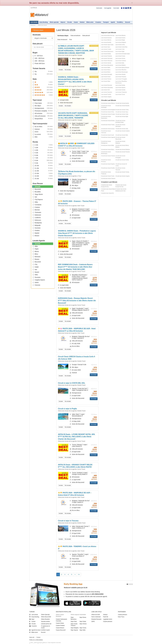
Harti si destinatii (96, 613)
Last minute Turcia (120, 94)
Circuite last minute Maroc (108, 149)
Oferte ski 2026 (96, 611)
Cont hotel (116, 8)
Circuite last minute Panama (123, 152)
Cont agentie (108, 8)
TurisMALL (120, 22)
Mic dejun (43, 106)
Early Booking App (73, 580)
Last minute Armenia (106, 38)
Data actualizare (76, 35)
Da (43, 71)
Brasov (36, 236)
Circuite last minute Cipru (122, 112)
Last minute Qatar (106, 81)
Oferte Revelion (45, 615)
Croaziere (98, 22)
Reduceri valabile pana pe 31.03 (76, 584)
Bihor (35, 254)
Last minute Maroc (106, 70)
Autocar (43, 129)
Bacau (36, 251)
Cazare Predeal (60, 622)
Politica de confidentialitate (36, 636)
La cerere (43, 134)
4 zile (43, 150)
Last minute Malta (106, 67)
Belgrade (37, 225)
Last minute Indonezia (107, 61)
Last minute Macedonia (107, 65)
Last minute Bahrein (106, 40)
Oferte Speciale (45, 611)
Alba (35, 246)
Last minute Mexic (106, 72)
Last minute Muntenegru (122, 72)
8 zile (43, 160)
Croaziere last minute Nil (107, 193)
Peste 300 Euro (39, 63)
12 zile (43, 171)
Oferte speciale (54, 22)
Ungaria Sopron (39, 280)
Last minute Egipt (120, 51)
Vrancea (36, 285)
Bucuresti (37, 189)
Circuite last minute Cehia (122, 110)
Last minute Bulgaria (121, 42)
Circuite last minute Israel (108, 135)
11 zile (43, 168)
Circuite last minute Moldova (123, 149)
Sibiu (35, 202)
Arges (36, 249)
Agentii (113, 22)
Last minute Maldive (121, 65)
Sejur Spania (74, 626)
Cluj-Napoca (38, 199)
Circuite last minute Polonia (108, 156)
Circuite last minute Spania (108, 164)
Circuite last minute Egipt (122, 116)
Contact (38, 634)
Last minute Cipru (106, 47)
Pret (71, 40)
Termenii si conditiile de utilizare (37, 640)
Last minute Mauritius (121, 70)
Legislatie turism (108, 615)
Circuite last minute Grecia (108, 129)
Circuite (69, 22)
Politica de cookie (34, 642)
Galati (36, 267)
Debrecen (37, 215)
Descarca (73, 599)
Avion (43, 132)
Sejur (32, 615)
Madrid (36, 233)
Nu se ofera (43, 126)
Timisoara (37, 212)
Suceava (36, 228)
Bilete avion (90, 22)
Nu (43, 74)
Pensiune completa (43, 111)
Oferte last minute (42, 25)
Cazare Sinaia (60, 620)
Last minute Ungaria (106, 97)
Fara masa (43, 103)
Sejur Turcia (83, 624)
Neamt (36, 272)
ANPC (93, 618)
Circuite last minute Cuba (122, 114)
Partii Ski (106, 613)
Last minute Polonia (106, 79)
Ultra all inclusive (43, 116)
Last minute (34, 22)
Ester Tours (121, 613)
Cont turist (99, 8)
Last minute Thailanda (121, 92)
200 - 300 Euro (38, 61)
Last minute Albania (120, 35)
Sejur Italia (82, 626)
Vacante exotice (46, 618)
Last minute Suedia (120, 90)
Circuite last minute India (122, 129)
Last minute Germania (107, 58)
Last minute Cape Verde (107, 45)
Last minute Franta (120, 56)
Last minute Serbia (120, 85)
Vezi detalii (94, 69)
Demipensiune (43, 108)
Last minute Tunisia (106, 94)
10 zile (43, 165)
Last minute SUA (105, 90)
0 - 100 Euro (38, 56)
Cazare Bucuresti (61, 626)
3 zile (43, 147)
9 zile (43, 163)
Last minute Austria (120, 38)
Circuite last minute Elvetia (108, 121)
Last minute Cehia (120, 45)
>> (79, 574)
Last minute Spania (120, 87)
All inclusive (43, 113)
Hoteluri (82, 22)
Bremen (36, 210)
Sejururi (63, 22)
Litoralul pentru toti (46, 620)
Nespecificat (43, 118)
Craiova (36, 207)
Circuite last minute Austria (122, 103)
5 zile (43, 153)
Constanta (37, 205)
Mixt (43, 137)
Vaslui (36, 282)
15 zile (43, 178)
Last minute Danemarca (107, 51)
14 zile (43, 176)
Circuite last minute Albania (108, 103)
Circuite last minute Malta (108, 145)
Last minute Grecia (120, 58)
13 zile (43, 173)
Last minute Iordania (121, 61)
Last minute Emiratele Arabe (123, 54)
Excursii (128, 22)
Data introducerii (62, 40)
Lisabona (37, 218)
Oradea (36, 230)
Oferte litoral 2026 (46, 613)
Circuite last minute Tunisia (122, 172)
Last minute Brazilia (106, 42)
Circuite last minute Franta (108, 125)
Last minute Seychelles (107, 87)
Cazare (76, 22)
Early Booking (44, 22)
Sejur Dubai (83, 618)
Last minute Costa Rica (121, 47)
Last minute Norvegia (107, 74)
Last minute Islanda (106, 63)
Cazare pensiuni (108, 618)
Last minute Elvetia (106, 54)
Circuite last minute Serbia (122, 160)
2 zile (43, 145)
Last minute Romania (107, 85)
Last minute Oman (106, 77)
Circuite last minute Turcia (108, 176)
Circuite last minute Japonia (108, 137)
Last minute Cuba (120, 49)
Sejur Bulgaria (75, 624)
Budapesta (37, 223)
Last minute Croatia (106, 49)
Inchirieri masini (45, 626)
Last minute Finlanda (106, 56)
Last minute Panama (121, 77)
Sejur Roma (83, 614)
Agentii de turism (35, 626)
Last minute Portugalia (121, 79)
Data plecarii (86, 35)
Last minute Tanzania (107, 92)
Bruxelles (37, 192)
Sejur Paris (74, 618)
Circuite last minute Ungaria (122, 176)
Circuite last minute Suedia (108, 168)
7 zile (43, 158)
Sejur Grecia (83, 620)
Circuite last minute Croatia (108, 114)
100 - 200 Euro (38, 58)
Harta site (32, 634)
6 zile (43, 155)
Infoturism (39, 15)
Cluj (35, 264)
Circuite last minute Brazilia (122, 106)
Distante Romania (96, 615)
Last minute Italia (120, 63)
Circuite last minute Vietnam (108, 178)
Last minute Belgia (120, 40)
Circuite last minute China (108, 112)
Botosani (36, 257)
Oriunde (36, 187)
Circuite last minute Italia (122, 135)
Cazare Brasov (60, 624)
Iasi (35, 197)
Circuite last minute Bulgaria (108, 110)
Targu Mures (38, 194)
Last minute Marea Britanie (122, 67)
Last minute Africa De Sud (108, 35)
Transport (106, 22)
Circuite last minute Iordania (123, 131)
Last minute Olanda (120, 74)
